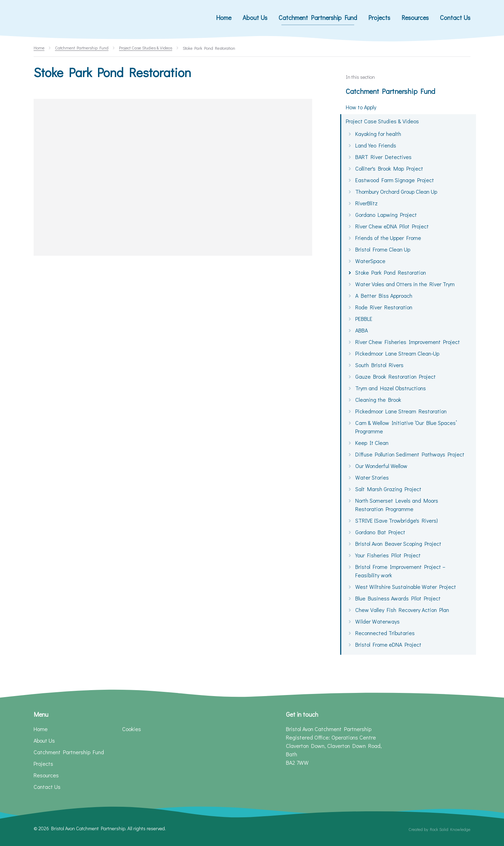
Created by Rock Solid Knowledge (439, 829)
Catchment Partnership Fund (390, 91)
